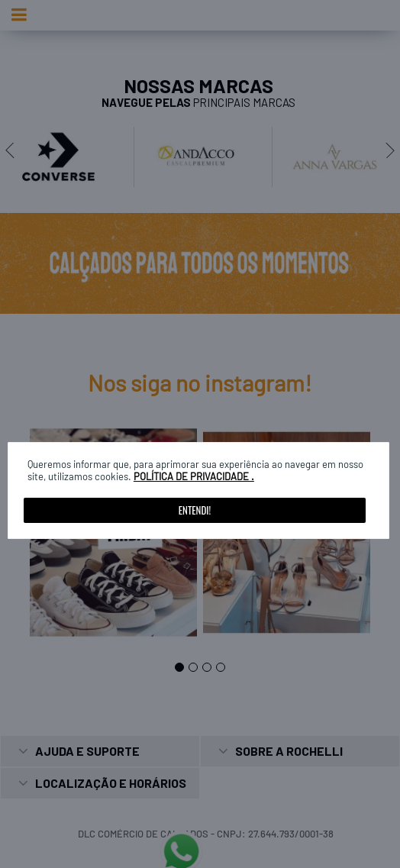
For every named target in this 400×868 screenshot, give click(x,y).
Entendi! (195, 510)
